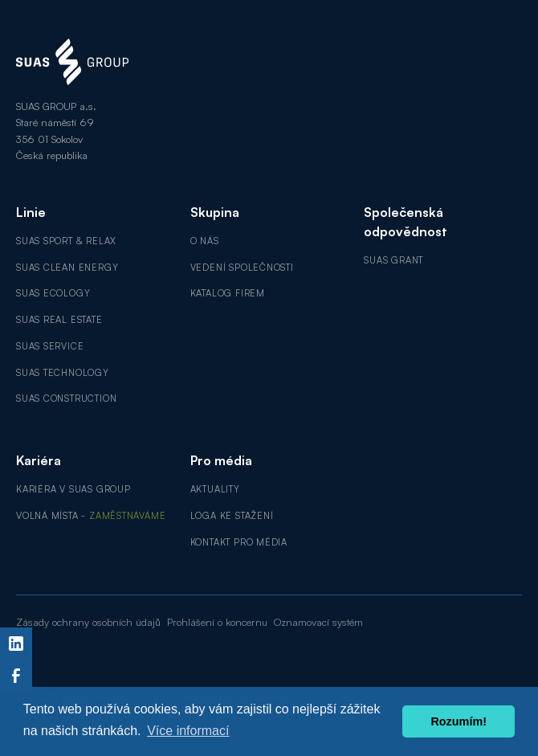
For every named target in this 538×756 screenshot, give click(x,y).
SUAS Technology (63, 373)
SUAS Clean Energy (67, 268)
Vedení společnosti (242, 268)
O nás (205, 241)
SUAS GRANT (393, 260)
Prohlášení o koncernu (217, 622)
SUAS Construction (66, 398)
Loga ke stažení (232, 516)
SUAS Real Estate (59, 320)
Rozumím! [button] (459, 721)
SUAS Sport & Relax (66, 241)
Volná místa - (91, 516)
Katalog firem (228, 293)
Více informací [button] (188, 731)
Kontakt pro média (239, 542)
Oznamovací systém (318, 622)
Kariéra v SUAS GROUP (73, 489)
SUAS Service (50, 346)
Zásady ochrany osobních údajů (88, 622)
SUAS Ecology (53, 293)
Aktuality (215, 489)
